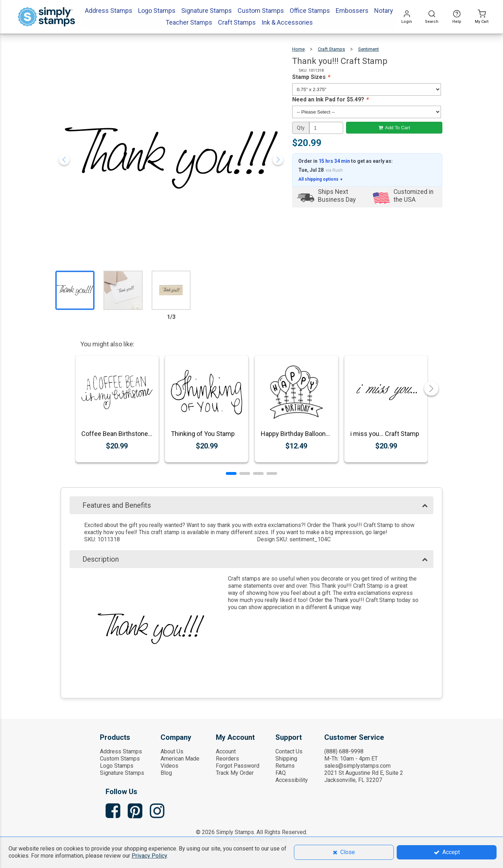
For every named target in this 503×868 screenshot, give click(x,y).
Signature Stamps (122, 773)
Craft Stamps (331, 49)
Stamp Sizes (311, 77)
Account (226, 751)
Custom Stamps (120, 759)
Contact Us (289, 751)
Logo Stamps (117, 766)
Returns (285, 766)
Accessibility (292, 780)
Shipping (286, 759)
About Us (172, 751)
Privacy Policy (149, 856)
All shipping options (321, 179)
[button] (231, 473)
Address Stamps (121, 751)
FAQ (281, 773)
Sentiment (369, 49)
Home (298, 49)
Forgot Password (238, 766)
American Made (180, 759)
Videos (169, 766)
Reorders (227, 759)
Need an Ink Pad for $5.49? (330, 99)
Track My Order (235, 773)
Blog (166, 773)
